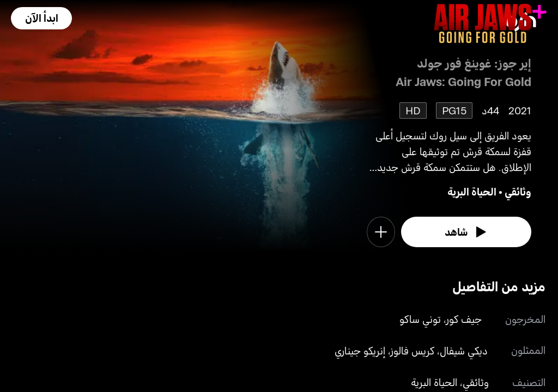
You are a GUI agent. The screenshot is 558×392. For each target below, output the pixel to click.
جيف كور (464, 319)
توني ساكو (420, 319)
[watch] (466, 232)
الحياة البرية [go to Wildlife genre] (472, 191)
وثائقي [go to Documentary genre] (518, 191)
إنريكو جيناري (360, 350)
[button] (41, 18)
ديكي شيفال (464, 350)
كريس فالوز (413, 350)
